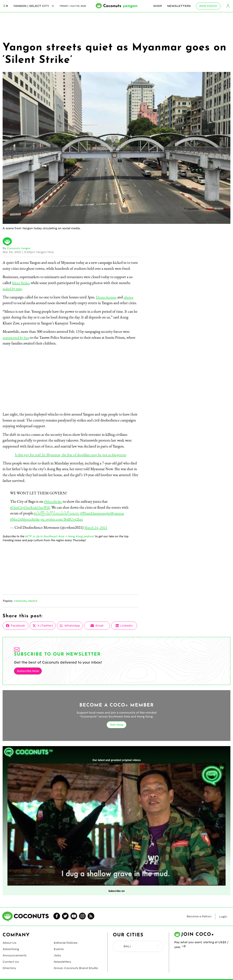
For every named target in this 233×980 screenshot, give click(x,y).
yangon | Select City (34, 6)
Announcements (14, 954)
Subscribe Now (28, 671)
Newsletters (179, 6)
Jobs (57, 954)
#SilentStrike (53, 501)
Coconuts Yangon (20, 248)
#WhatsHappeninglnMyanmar (106, 513)
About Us (9, 942)
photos (129, 297)
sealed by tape (13, 288)
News (33, 601)
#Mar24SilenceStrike (26, 519)
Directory (9, 966)
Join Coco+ (208, 6)
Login (228, 6)
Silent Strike (21, 283)
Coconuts (120, 6)
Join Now (117, 724)
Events (59, 948)
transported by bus (17, 337)
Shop (158, 6)
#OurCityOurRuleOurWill (31, 507)
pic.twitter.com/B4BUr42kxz (64, 519)
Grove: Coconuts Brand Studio (75, 966)
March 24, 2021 (96, 527)
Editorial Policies (65, 942)
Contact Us (10, 960)
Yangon (20, 601)
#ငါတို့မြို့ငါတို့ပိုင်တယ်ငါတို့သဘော (58, 513)
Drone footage (107, 297)
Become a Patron (199, 916)
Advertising (11, 948)
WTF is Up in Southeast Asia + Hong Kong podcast (59, 536)
